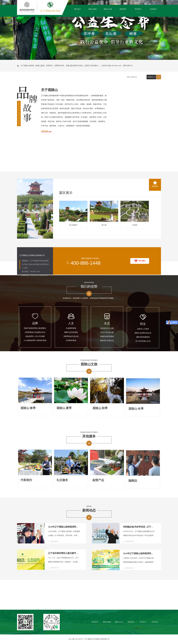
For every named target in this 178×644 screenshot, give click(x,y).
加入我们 (142, 239)
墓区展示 (66, 186)
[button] (108, 55)
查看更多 (155, 175)
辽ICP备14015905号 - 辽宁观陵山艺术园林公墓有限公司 (89, 639)
